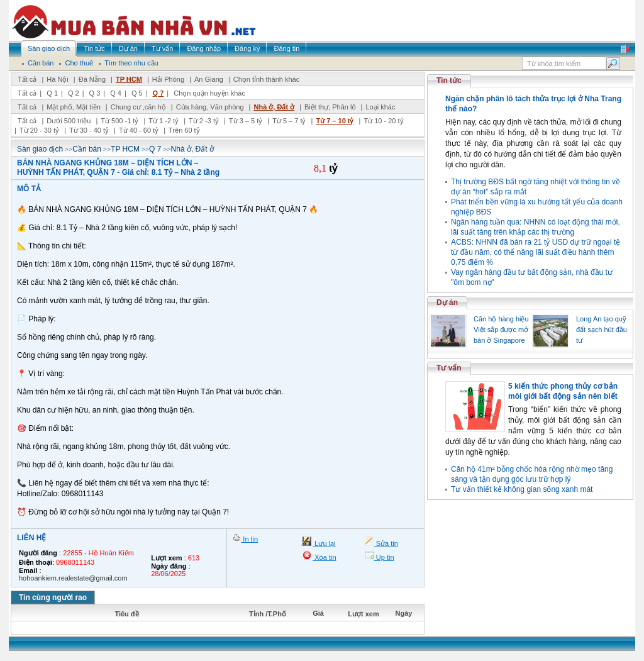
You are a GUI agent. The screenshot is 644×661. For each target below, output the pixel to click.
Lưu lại (324, 543)
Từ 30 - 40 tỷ (89, 130)
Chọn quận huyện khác (209, 93)
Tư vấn (449, 368)
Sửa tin (386, 543)
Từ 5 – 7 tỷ (289, 121)
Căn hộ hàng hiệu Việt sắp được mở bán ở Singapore (501, 330)
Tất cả (27, 79)
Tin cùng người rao (53, 597)
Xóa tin (324, 557)
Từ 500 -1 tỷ (119, 121)
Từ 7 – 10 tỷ (335, 121)
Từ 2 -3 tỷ (204, 121)
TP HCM (129, 79)
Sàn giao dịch (40, 149)
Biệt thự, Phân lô (330, 107)
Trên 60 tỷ (184, 130)
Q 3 (95, 93)
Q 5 (137, 93)
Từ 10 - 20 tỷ (383, 121)
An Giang (209, 79)
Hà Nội (58, 79)
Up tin (384, 557)
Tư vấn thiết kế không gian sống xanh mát (522, 489)
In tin (249, 539)
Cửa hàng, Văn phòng (210, 107)
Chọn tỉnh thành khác (266, 79)
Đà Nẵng (92, 79)
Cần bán (87, 149)
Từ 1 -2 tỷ (164, 121)
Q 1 (52, 93)
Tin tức (449, 81)
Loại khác (380, 107)
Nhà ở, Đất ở (274, 107)
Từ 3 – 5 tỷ (246, 121)
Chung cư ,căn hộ (138, 107)
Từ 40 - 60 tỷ (139, 130)
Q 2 (74, 93)
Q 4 (116, 93)
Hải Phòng (168, 79)
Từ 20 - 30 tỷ (39, 130)
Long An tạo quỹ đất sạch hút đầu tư (602, 330)
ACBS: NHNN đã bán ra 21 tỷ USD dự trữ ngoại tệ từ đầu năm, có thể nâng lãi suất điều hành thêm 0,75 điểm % (536, 252)
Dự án (447, 303)
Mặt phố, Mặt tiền (74, 107)
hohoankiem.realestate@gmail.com (73, 578)
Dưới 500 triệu (69, 121)
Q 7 (158, 93)
